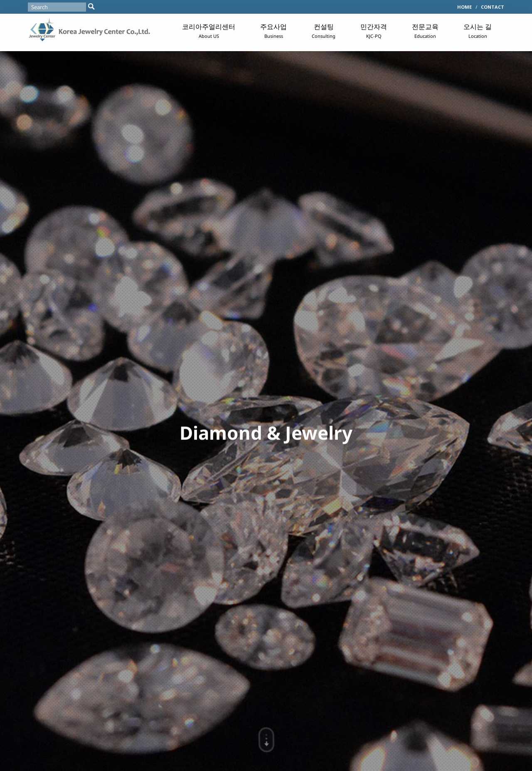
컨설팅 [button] (324, 31)
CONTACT (493, 7)
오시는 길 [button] (478, 31)
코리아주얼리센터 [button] (209, 31)
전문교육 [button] (425, 31)
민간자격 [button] (374, 31)
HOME (464, 7)
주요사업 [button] (273, 31)
